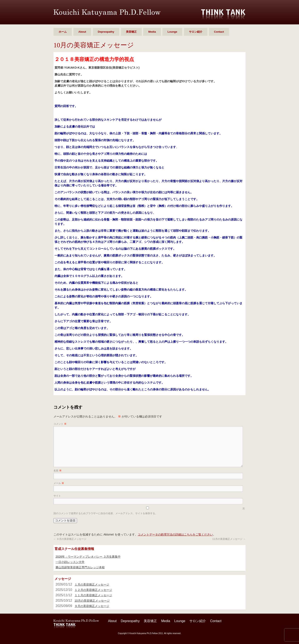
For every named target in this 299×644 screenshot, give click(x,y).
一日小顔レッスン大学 (70, 562)
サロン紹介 (196, 32)
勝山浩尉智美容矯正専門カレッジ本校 (80, 567)
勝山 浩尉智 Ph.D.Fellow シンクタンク (107, 13)
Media (152, 32)
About (82, 32)
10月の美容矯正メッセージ (92, 601)
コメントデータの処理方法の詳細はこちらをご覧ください (175, 534)
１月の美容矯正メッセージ (92, 584)
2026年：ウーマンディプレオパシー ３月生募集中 (88, 557)
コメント (60, 424)
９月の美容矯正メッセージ (70, 539)
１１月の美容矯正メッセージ (93, 595)
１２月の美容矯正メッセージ (93, 590)
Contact (219, 32)
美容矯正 (131, 32)
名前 (58, 471)
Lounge (172, 32)
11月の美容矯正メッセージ (229, 539)
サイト (57, 496)
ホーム (63, 32)
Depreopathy (106, 32)
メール (59, 483)
